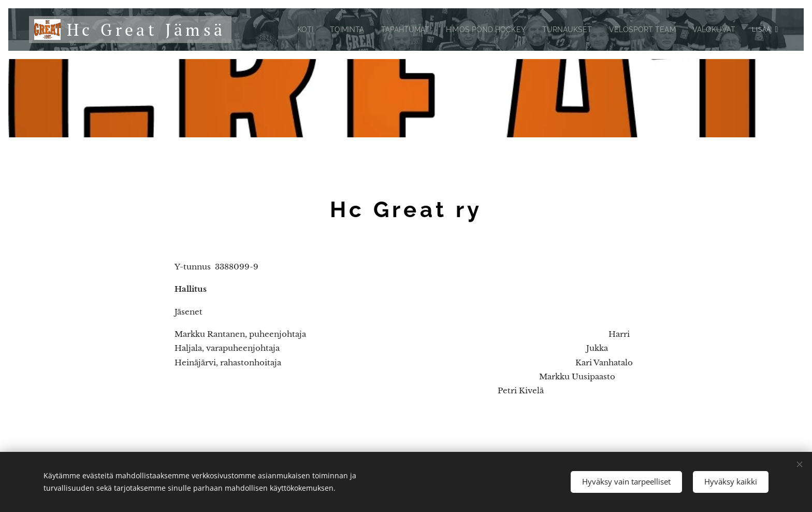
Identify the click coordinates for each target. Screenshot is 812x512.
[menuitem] (279, 30)
